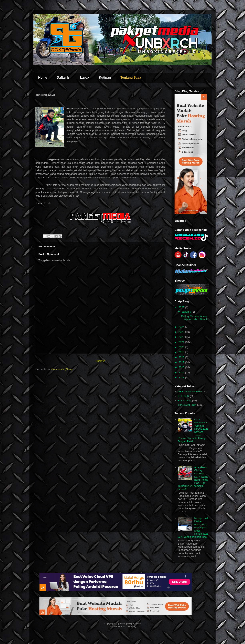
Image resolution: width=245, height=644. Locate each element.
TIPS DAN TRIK (187, 405)
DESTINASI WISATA (190, 391)
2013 (182, 377)
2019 (182, 352)
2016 (182, 367)
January (187, 312)
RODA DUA (185, 400)
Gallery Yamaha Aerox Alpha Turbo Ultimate (195, 318)
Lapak (85, 77)
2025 (182, 307)
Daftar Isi (63, 77)
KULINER (183, 396)
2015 (182, 372)
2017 (182, 362)
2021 (182, 342)
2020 (182, 347)
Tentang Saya (131, 77)
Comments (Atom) (62, 369)
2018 (182, 357)
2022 (182, 337)
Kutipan (105, 77)
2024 (182, 327)
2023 (182, 332)
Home (43, 77)
